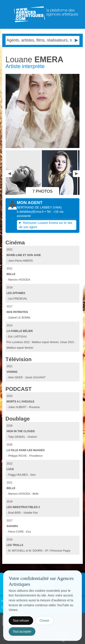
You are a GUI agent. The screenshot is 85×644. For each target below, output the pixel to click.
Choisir (45, 621)
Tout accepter (22, 631)
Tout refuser (21, 621)
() (57, 207)
